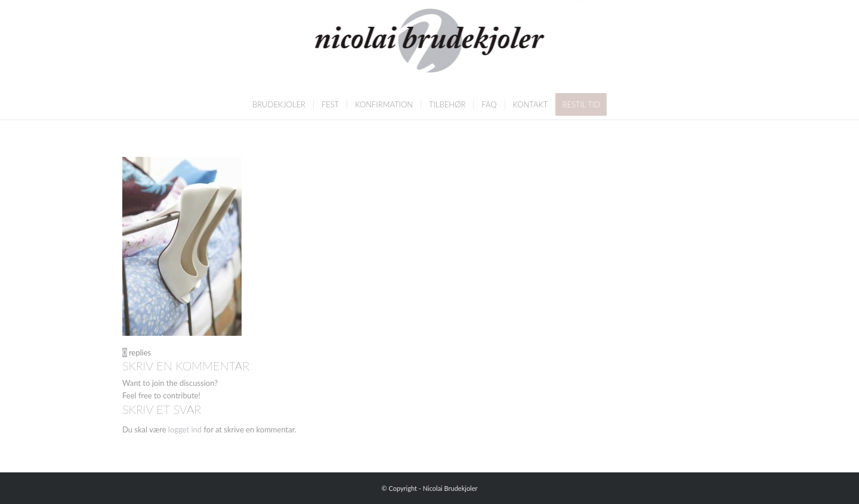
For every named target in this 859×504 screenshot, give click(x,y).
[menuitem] (279, 104)
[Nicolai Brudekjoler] (430, 45)
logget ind (185, 429)
